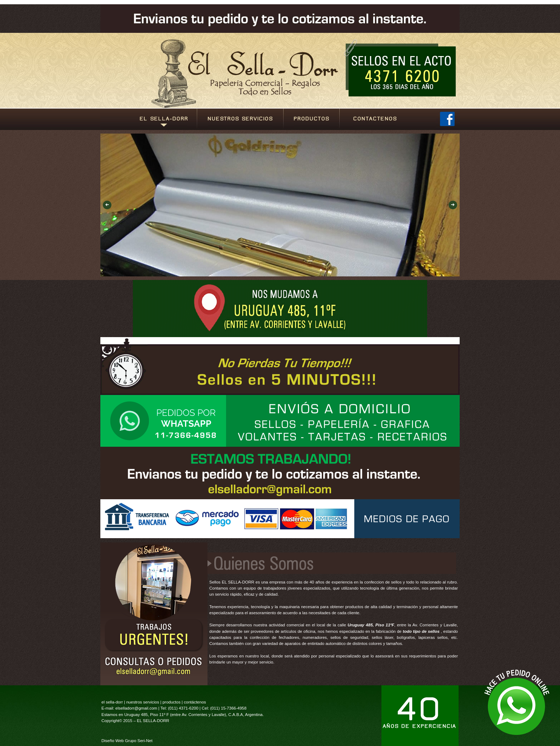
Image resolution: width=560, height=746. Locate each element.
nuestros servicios (142, 702)
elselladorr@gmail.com (137, 708)
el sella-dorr (113, 702)
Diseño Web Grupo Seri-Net (127, 741)
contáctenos (195, 702)
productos (172, 702)
